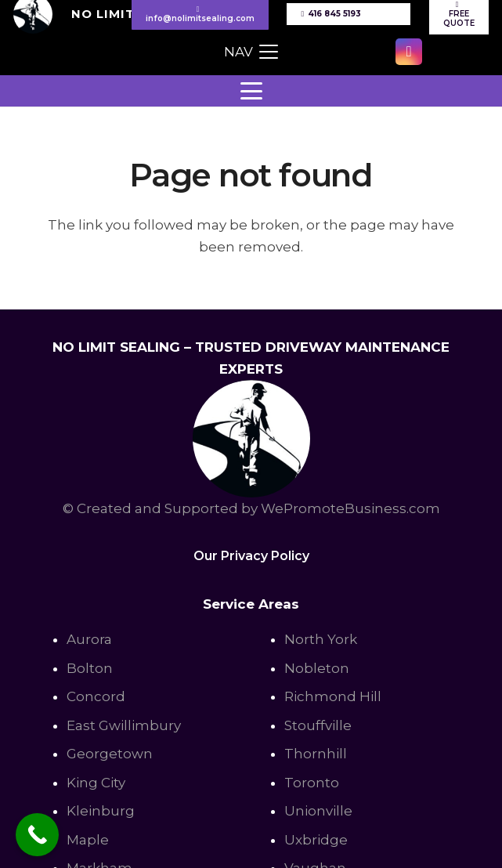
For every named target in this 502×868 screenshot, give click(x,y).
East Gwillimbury (124, 725)
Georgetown (110, 754)
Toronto (312, 783)
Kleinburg (101, 811)
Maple (88, 840)
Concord (96, 696)
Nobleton (317, 668)
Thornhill (316, 754)
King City (96, 783)
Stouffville (318, 725)
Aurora (89, 639)
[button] (251, 52)
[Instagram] (409, 52)
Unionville (318, 811)
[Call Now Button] (37, 835)
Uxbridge (316, 840)
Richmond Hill (333, 696)
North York (321, 639)
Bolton (90, 668)
